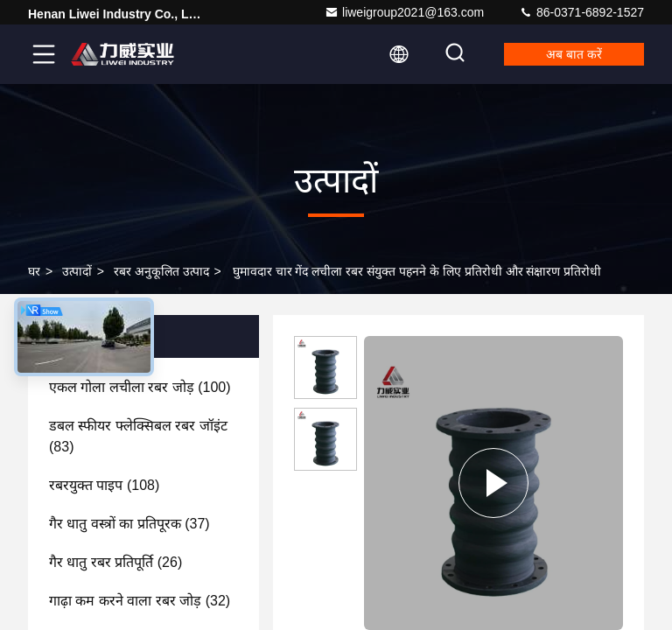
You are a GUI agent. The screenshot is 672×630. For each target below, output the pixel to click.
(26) (115, 562)
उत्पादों (77, 271)
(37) (129, 524)
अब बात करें (574, 54)
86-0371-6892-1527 (581, 12)
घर (34, 271)
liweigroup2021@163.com (404, 12)
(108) (104, 485)
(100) (140, 387)
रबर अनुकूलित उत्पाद (161, 271)
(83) (138, 436)
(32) (140, 601)
